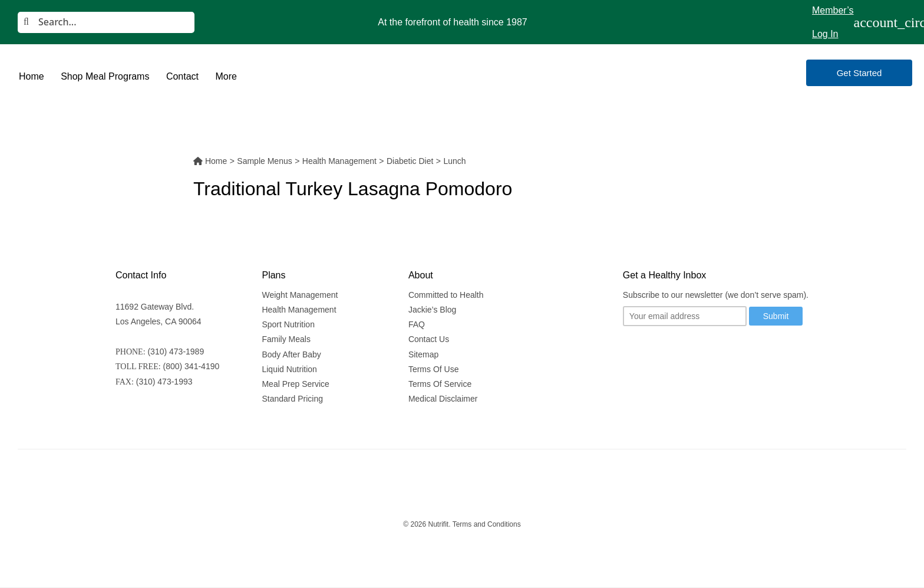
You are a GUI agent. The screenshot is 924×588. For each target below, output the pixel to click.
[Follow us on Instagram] (656, 352)
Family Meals (286, 339)
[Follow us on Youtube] (677, 352)
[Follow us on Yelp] (757, 352)
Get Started (859, 73)
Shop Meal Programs (105, 76)
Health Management (299, 310)
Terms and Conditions (487, 524)
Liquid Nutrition (289, 369)
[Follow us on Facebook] (695, 352)
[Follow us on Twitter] (632, 352)
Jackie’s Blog (432, 310)
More (226, 76)
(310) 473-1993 (164, 382)
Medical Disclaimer (443, 399)
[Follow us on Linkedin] (713, 352)
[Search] (106, 22)
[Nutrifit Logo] (462, 73)
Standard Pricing (292, 399)
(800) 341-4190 (192, 366)
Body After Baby (291, 354)
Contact (182, 76)
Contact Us (429, 339)
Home (32, 76)
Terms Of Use (434, 369)
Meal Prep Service (295, 384)
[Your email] (685, 316)
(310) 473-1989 (176, 352)
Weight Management (300, 295)
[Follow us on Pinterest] (736, 352)
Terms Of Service (440, 384)
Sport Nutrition (288, 324)
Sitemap (423, 354)
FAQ (417, 324)
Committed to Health (446, 295)
